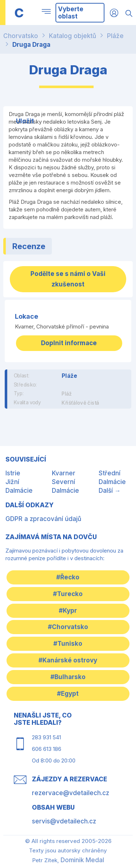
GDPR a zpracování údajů (43, 519)
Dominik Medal (82, 860)
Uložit (25, 121)
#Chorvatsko (68, 627)
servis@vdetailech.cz (64, 821)
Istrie (13, 473)
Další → (110, 491)
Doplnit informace (69, 343)
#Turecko (68, 594)
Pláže (115, 36)
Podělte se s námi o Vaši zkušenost (68, 279)
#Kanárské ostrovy (68, 660)
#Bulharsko (68, 677)
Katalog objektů (73, 36)
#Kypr (68, 611)
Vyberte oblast (71, 13)
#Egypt (68, 694)
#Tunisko (68, 644)
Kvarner (64, 473)
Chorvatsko (21, 36)
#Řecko (68, 577)
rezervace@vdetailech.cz (71, 793)
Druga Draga (31, 45)
